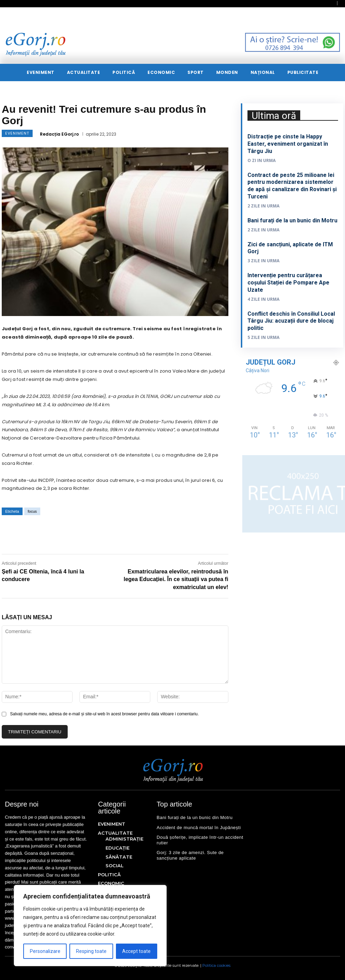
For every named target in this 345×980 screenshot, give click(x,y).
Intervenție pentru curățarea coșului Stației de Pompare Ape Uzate (288, 283)
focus (32, 511)
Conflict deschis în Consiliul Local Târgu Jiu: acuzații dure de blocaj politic (291, 321)
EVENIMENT (17, 133)
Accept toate (136, 951)
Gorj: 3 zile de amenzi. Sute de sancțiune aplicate (190, 855)
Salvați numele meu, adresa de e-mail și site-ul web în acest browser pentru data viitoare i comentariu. (104, 714)
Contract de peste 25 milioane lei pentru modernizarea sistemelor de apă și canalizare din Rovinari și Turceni (292, 186)
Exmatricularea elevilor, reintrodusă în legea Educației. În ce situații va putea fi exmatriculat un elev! (176, 579)
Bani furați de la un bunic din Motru (292, 220)
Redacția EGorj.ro (59, 134)
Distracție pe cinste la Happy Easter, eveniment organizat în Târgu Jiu (288, 144)
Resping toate (91, 951)
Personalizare (45, 951)
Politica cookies (216, 965)
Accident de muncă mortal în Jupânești (199, 828)
